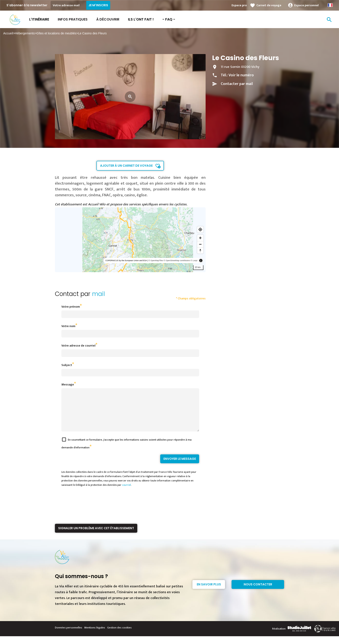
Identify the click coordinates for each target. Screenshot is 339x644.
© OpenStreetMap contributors (177, 260)
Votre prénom (71, 307)
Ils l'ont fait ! (141, 19)
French (330, 5)
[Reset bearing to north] (200, 250)
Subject (67, 365)
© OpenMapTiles (156, 260)
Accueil (8, 33)
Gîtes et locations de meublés (56, 33)
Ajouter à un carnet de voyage (126, 166)
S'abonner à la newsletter (27, 5)
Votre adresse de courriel (78, 346)
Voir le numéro (241, 75)
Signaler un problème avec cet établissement (96, 536)
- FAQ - (169, 19)
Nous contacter (258, 592)
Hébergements (25, 33)
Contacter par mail (237, 84)
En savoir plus (209, 592)
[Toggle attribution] (201, 260)
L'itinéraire (39, 19)
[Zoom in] (200, 238)
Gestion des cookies (119, 635)
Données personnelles (69, 635)
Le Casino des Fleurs (92, 33)
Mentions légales (95, 635)
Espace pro (239, 5)
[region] (130, 240)
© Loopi (194, 260)
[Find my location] (200, 229)
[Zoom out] (200, 244)
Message (68, 384)
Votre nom (68, 326)
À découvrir (108, 19)
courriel (126, 493)
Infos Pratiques (73, 19)
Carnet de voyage (269, 5)
